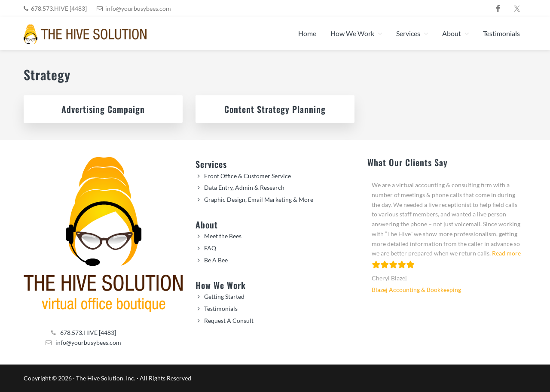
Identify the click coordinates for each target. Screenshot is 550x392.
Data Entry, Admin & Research (244, 187)
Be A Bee (216, 260)
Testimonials (221, 308)
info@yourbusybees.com (138, 8)
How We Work (221, 285)
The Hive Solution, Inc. (106, 378)
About (207, 225)
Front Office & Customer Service (247, 176)
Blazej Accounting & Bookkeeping (416, 290)
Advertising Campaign (103, 109)
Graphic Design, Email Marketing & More (259, 199)
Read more (506, 253)
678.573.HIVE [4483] (59, 8)
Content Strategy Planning (275, 109)
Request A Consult (229, 321)
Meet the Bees (223, 236)
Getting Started (224, 296)
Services (211, 164)
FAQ (210, 248)
